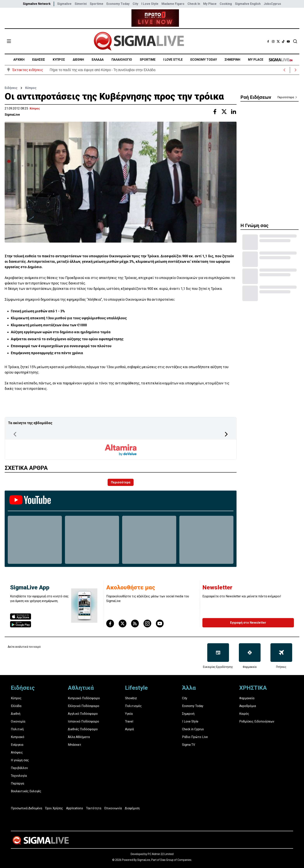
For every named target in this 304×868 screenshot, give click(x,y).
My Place (210, 4)
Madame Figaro (173, 4)
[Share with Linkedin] (233, 112)
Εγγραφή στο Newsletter (248, 623)
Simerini (81, 4)
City (135, 4)
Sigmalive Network (37, 4)
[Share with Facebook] (215, 112)
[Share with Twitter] (224, 112)
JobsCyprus (272, 4)
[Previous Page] (15, 434)
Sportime (97, 4)
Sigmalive (64, 4)
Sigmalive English (248, 4)
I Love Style (150, 4)
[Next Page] (226, 434)
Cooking (226, 4)
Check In (194, 4)
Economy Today (118, 4)
